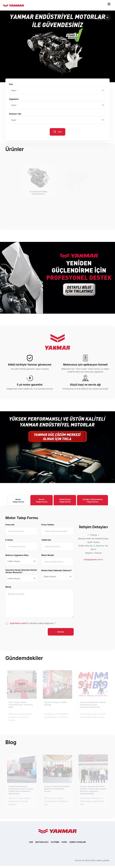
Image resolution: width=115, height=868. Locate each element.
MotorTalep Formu (18, 501)
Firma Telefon (48, 525)
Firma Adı (10, 525)
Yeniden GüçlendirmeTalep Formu (92, 501)
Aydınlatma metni (18, 623)
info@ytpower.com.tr (93, 559)
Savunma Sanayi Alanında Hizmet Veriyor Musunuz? (21, 571)
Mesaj (8, 587)
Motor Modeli (48, 555)
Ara (58, 132)
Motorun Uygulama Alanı (17, 555)
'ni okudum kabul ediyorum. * (33, 623)
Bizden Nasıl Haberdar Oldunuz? (56, 570)
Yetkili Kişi (46, 540)
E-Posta (9, 540)
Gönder (61, 632)
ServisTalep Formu (42, 501)
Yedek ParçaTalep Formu (65, 501)
